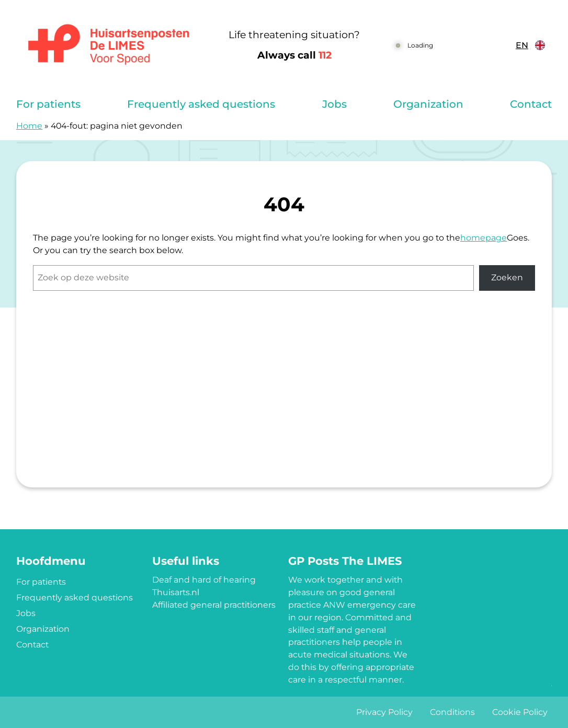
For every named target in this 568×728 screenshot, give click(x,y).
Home (29, 126)
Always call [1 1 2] (294, 55)
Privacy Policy (384, 712)
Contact (531, 104)
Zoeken (507, 277)
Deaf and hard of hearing (204, 580)
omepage (486, 238)
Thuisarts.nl (176, 592)
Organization (428, 104)
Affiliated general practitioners (214, 605)
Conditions (452, 712)
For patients (48, 104)
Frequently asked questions (201, 104)
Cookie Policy (520, 712)
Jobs (334, 104)
